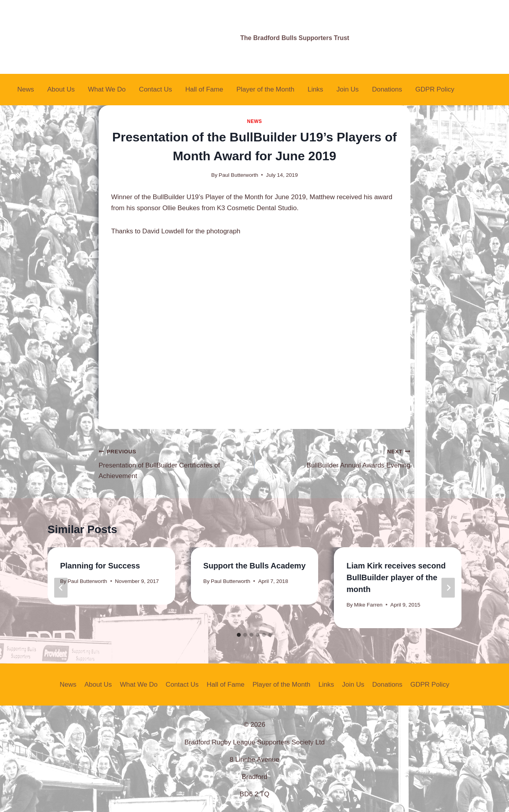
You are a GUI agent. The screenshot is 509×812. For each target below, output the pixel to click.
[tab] (239, 635)
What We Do (107, 89)
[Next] (448, 588)
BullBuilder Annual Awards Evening (336, 457)
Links (315, 89)
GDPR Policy (435, 89)
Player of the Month (265, 89)
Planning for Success (100, 566)
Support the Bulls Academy (255, 566)
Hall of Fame (204, 89)
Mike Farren (368, 605)
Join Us (348, 89)
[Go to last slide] (61, 588)
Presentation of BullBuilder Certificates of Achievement (173, 463)
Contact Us (156, 89)
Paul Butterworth (239, 175)
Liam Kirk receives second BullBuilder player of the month (396, 577)
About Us (61, 89)
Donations (387, 89)
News (26, 89)
